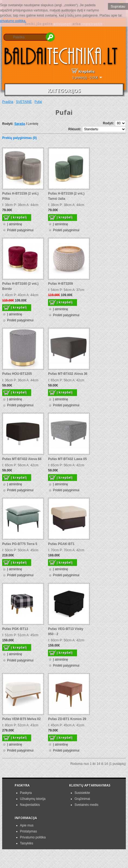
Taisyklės (27, 843)
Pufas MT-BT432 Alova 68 (22, 459)
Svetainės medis (87, 805)
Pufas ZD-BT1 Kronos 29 (67, 719)
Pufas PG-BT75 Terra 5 (20, 544)
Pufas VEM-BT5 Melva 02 (21, 719)
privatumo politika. (13, 21)
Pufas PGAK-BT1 (61, 544)
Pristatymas (29, 831)
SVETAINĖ (24, 102)
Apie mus (27, 825)
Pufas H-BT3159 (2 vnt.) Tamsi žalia (66, 196)
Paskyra (26, 793)
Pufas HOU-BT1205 (17, 374)
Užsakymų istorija (33, 799)
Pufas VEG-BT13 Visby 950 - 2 (66, 631)
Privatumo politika (33, 837)
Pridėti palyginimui (20, 230)
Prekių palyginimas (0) (19, 138)
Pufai (38, 102)
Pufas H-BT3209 (60, 284)
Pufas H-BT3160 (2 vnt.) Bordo (20, 286)
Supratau (118, 6)
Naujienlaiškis (30, 805)
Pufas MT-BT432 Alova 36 (68, 374)
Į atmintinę (15, 224)
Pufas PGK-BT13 (15, 629)
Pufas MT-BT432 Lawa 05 (67, 459)
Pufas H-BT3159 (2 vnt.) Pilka (20, 196)
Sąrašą (20, 124)
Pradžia (8, 102)
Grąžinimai (82, 799)
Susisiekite (82, 793)
